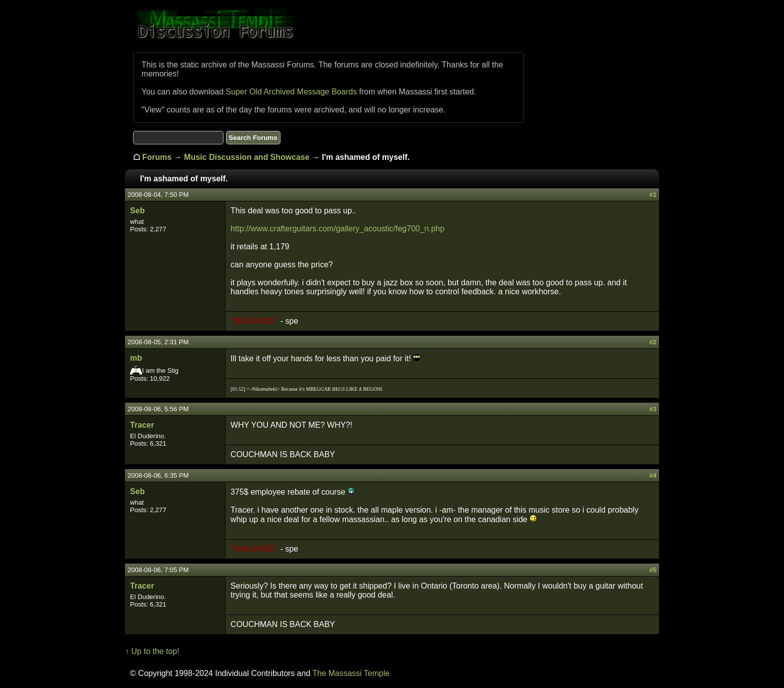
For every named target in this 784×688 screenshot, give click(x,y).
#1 (652, 195)
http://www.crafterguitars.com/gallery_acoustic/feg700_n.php (337, 229)
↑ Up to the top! (152, 651)
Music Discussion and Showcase (247, 157)
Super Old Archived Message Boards (291, 92)
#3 (652, 409)
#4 (652, 475)
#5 (652, 570)
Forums (157, 157)
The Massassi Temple (351, 673)
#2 (652, 342)
